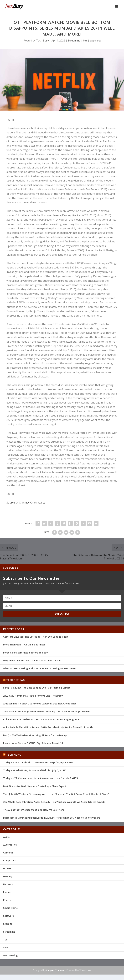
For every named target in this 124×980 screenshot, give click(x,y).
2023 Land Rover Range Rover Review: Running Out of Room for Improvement (47, 711)
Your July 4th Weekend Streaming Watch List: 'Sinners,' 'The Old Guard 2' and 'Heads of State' (56, 794)
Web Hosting (10, 955)
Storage (8, 924)
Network (8, 884)
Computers (10, 860)
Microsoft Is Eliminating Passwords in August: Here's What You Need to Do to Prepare (52, 818)
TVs (5, 940)
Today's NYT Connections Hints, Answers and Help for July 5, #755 (40, 778)
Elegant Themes (55, 970)
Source (11, 503)
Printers (8, 900)
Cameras (8, 853)
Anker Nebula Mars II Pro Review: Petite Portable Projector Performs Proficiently (48, 727)
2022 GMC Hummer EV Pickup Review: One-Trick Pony (33, 696)
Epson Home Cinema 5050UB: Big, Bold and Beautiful (33, 743)
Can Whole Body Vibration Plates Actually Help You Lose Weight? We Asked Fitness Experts (54, 802)
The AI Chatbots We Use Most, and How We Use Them (34, 810)
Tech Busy (42, 41)
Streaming (74, 41)
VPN (5, 947)
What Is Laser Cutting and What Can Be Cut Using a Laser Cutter (40, 668)
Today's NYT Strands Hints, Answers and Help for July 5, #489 (38, 762)
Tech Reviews (15, 680)
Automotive (10, 845)
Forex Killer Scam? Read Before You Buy (26, 653)
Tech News (14, 755)
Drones (7, 868)
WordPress (85, 970)
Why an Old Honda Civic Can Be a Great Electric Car (32, 660)
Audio (6, 837)
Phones (7, 892)
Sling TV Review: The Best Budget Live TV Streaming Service (37, 688)
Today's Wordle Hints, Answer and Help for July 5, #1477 (35, 770)
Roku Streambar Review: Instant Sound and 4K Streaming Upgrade (41, 719)
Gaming (8, 876)
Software (8, 916)
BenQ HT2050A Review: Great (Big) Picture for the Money (35, 735)
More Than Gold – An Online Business (24, 645)
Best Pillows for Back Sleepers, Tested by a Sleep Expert (35, 786)
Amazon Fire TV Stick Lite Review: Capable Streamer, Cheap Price (40, 704)
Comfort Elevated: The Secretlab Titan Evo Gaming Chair (36, 637)
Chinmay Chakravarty (32, 503)
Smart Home (10, 908)
